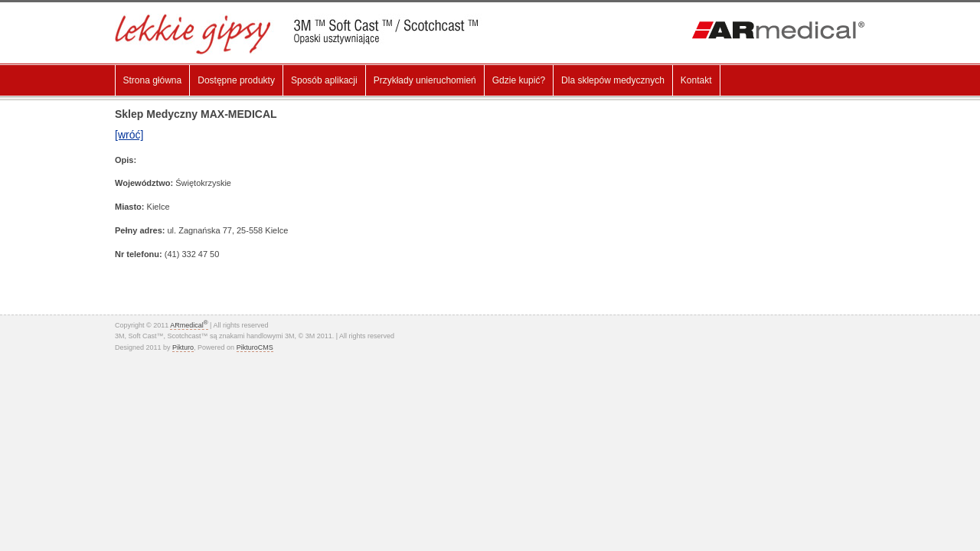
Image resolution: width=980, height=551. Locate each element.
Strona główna (153, 80)
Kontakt (696, 80)
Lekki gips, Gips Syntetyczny (308, 34)
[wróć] (129, 135)
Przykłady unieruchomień (425, 80)
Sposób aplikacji (324, 80)
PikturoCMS (255, 347)
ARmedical (189, 325)
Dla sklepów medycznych (613, 80)
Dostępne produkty (236, 80)
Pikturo (183, 347)
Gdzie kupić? (519, 80)
